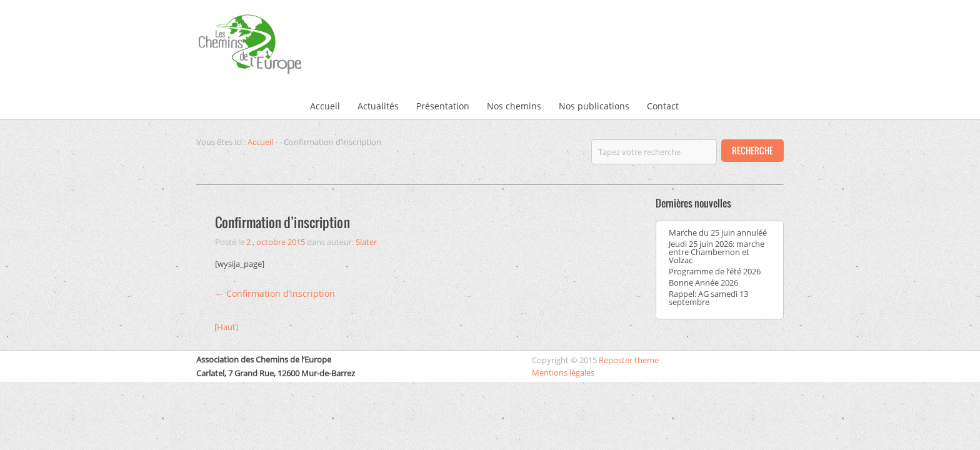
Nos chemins (514, 106)
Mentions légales (563, 372)
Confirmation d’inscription (282, 222)
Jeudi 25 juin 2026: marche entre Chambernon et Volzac (717, 252)
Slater (366, 242)
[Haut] (226, 327)
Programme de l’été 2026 (715, 271)
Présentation (443, 106)
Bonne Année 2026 (703, 282)
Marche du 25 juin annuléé (718, 232)
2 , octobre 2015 (276, 242)
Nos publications (594, 106)
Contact (663, 106)
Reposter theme (629, 360)
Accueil (325, 106)
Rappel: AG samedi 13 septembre (708, 298)
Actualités (378, 106)
